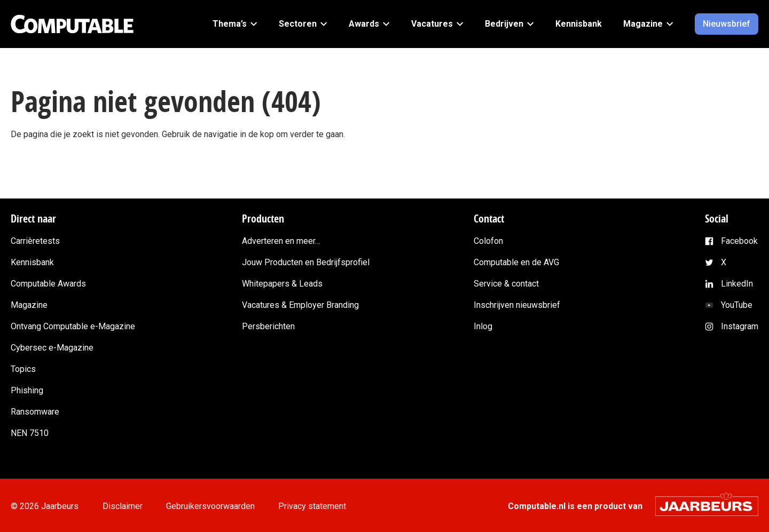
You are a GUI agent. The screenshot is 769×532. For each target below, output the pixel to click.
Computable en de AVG (516, 262)
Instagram (740, 326)
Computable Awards (48, 284)
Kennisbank (32, 262)
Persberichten (268, 326)
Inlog (483, 326)
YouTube (737, 305)
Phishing (27, 390)
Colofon (488, 241)
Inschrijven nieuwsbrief (517, 305)
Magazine (29, 305)
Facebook (739, 241)
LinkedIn (737, 284)
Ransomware (35, 412)
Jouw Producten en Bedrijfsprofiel (306, 262)
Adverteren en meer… (281, 241)
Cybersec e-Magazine (52, 348)
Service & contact (506, 284)
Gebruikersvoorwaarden (210, 506)
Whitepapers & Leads (282, 284)
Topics (23, 369)
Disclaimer (123, 506)
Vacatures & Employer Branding (300, 305)
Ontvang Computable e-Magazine (73, 326)
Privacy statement (312, 506)
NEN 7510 (30, 433)
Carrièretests (35, 241)
